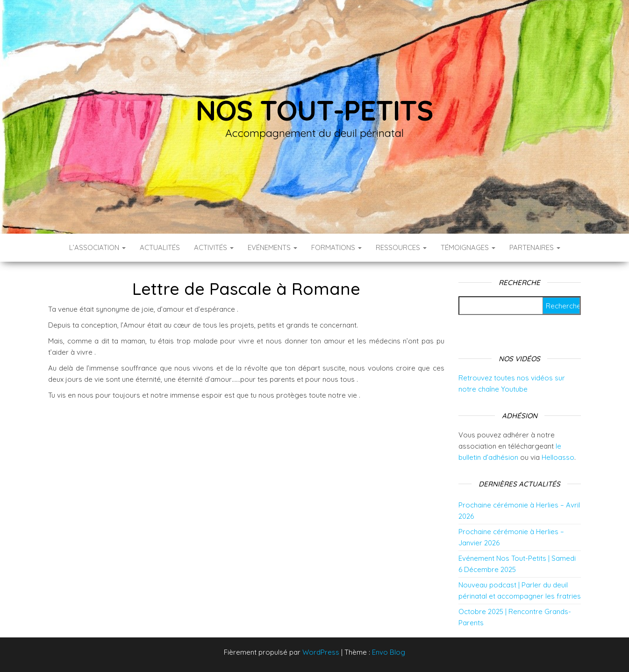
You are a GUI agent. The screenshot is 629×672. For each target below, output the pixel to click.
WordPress (321, 652)
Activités (214, 247)
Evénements (272, 247)
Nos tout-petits (314, 110)
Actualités (160, 247)
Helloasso (558, 457)
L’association (97, 247)
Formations (336, 247)
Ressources (401, 247)
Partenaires (535, 247)
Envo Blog (389, 652)
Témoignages (468, 247)
